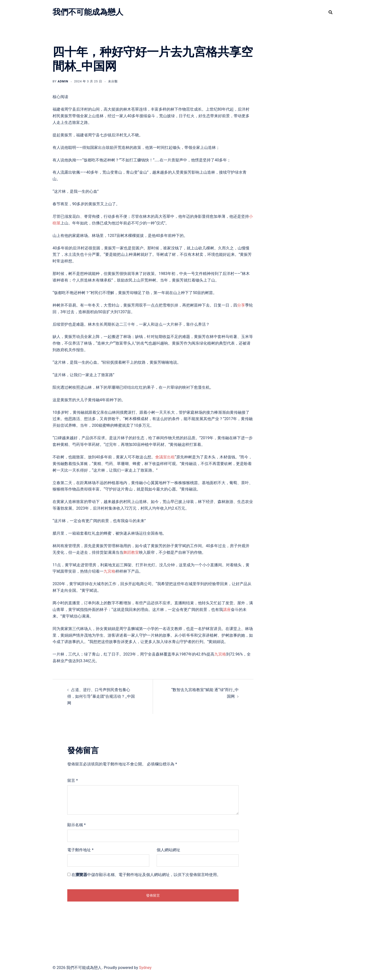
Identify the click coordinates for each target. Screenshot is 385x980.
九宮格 (110, 571)
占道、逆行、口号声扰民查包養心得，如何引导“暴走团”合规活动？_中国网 (101, 696)
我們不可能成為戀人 (88, 12)
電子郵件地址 (80, 850)
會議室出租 (165, 457)
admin (63, 81)
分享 (241, 305)
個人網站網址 (168, 850)
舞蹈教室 (131, 552)
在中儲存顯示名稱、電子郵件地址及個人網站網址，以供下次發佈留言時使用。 (146, 875)
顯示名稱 (76, 825)
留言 (73, 780)
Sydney (145, 968)
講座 (227, 610)
